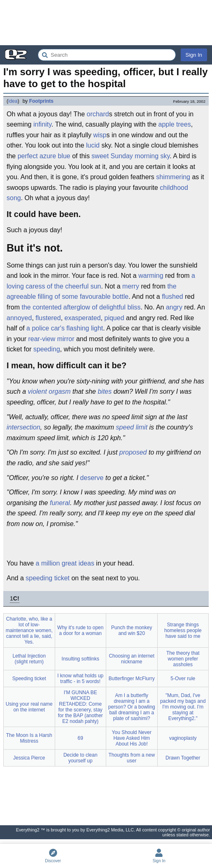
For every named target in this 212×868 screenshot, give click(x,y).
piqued (114, 318)
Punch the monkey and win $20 (132, 630)
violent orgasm (49, 391)
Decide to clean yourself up (80, 758)
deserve (92, 478)
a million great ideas (65, 563)
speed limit (132, 427)
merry (131, 286)
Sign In (194, 55)
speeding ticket (48, 578)
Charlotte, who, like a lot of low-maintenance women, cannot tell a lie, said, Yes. (29, 630)
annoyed (19, 318)
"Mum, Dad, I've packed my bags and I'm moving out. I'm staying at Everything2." (183, 707)
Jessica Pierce (29, 758)
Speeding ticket (29, 679)
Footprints (41, 101)
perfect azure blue (44, 156)
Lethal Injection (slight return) (29, 659)
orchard (98, 114)
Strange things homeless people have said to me (183, 630)
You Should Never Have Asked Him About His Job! (132, 738)
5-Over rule (183, 679)
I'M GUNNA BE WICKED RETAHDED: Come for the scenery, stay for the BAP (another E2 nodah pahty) (80, 707)
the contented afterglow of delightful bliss (81, 307)
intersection (23, 427)
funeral (60, 503)
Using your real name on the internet (29, 707)
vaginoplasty (183, 738)
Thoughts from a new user (132, 758)
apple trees (175, 124)
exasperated (83, 318)
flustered (48, 318)
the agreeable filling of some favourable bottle (92, 292)
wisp (100, 135)
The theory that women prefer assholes (183, 659)
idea (13, 101)
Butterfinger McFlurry (132, 679)
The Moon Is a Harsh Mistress (29, 738)
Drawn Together (183, 758)
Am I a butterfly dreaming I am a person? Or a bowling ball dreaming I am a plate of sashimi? (132, 707)
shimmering (173, 177)
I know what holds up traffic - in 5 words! (80, 679)
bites (105, 391)
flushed (172, 297)
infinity (42, 124)
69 (80, 738)
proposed (133, 452)
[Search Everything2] (107, 55)
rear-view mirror (51, 339)
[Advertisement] (106, 23)
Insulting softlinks (80, 659)
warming (151, 276)
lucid (93, 145)
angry (174, 307)
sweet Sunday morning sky (130, 156)
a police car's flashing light (65, 328)
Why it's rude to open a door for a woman (80, 630)
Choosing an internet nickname (132, 659)
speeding (47, 349)
